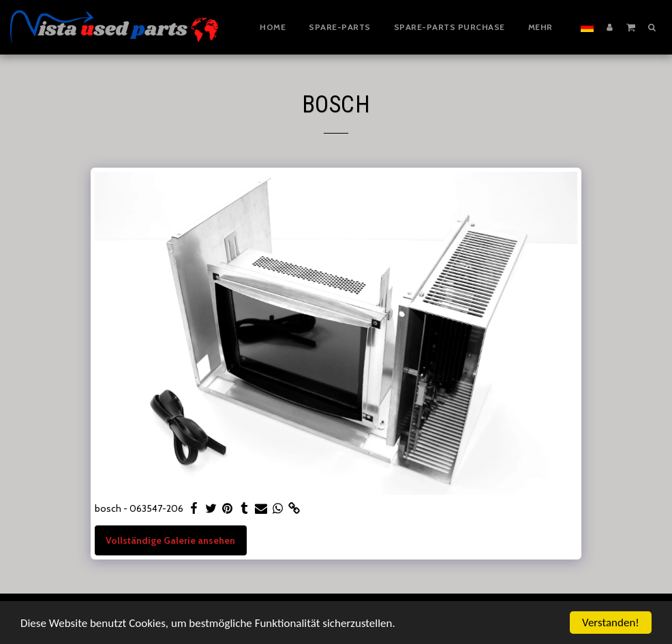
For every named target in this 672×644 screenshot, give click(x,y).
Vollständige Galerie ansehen (170, 540)
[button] (631, 27)
